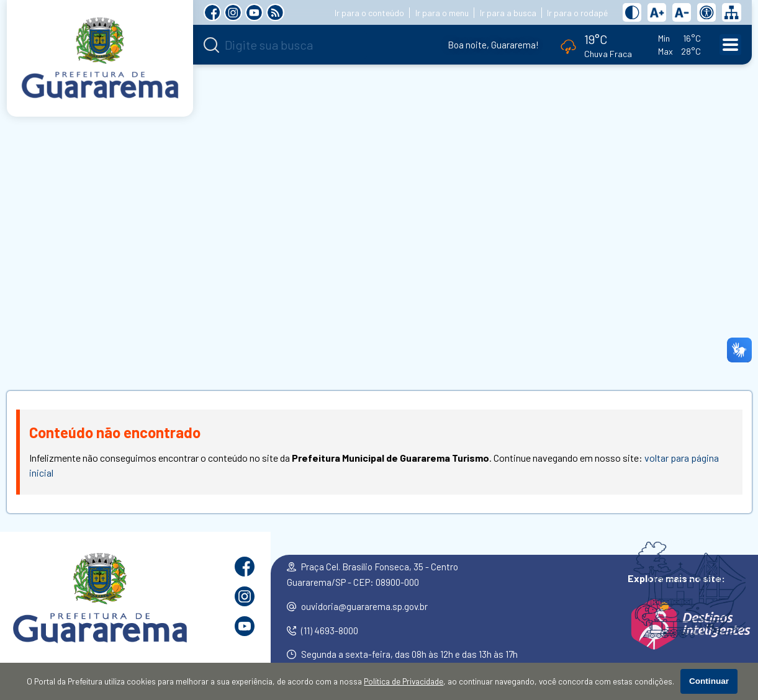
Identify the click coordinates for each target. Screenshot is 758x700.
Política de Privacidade (404, 681)
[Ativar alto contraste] (632, 12)
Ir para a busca (508, 13)
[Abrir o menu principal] (730, 45)
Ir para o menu (442, 13)
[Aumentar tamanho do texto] (657, 12)
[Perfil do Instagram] (233, 13)
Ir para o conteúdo (369, 13)
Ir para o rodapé (577, 13)
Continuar (709, 681)
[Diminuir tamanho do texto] (682, 12)
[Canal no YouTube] (254, 13)
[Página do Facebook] (213, 13)
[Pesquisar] (211, 45)
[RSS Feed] (275, 13)
